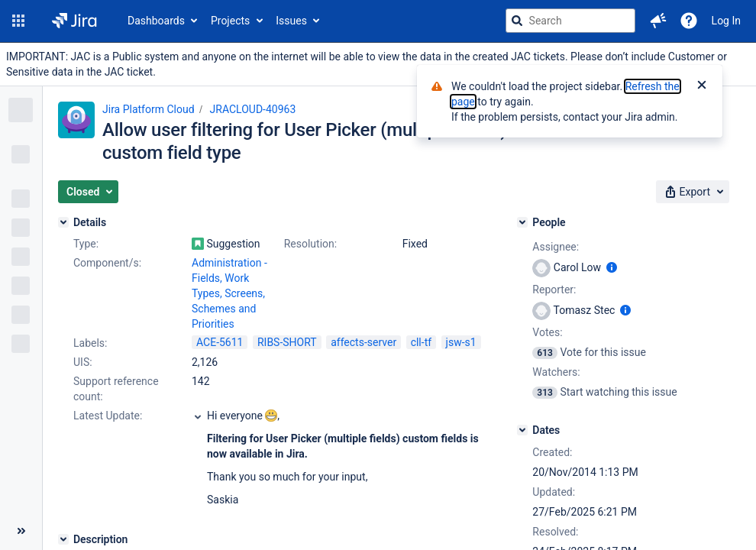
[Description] (63, 539)
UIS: (83, 362)
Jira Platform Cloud (149, 109)
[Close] (702, 86)
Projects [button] (230, 21)
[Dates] (522, 430)
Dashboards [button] (156, 21)
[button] (18, 21)
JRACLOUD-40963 (253, 109)
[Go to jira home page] (74, 21)
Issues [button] (291, 21)
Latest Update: (108, 416)
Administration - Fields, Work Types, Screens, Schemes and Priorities (229, 293)
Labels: (90, 343)
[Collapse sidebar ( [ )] (21, 531)
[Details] (63, 222)
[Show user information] (612, 267)
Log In (726, 21)
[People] (522, 222)
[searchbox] (570, 21)
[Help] (689, 21)
